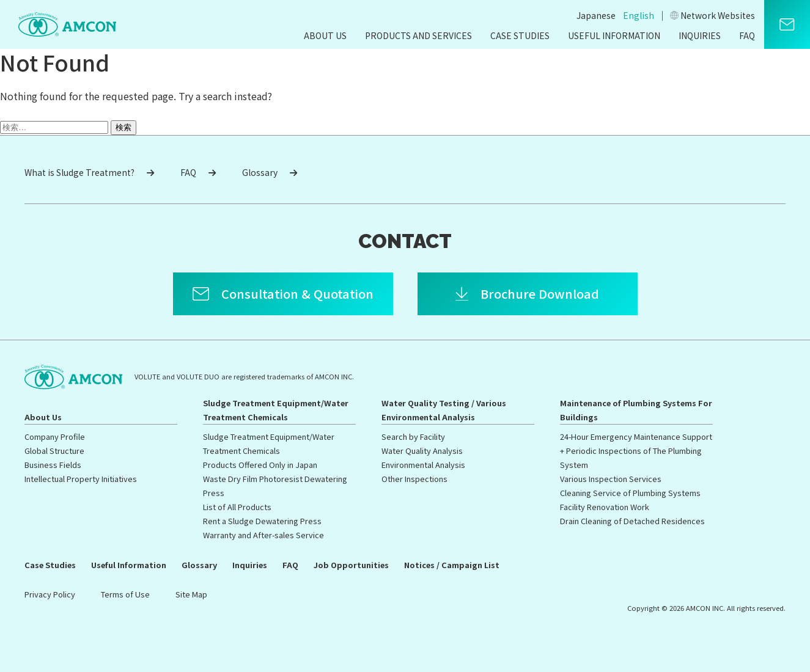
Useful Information (614, 35)
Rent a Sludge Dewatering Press (262, 521)
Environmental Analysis (423, 465)
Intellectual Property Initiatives (81, 479)
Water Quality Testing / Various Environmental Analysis (444, 410)
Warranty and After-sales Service (263, 535)
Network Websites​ (713, 15)
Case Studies (520, 35)
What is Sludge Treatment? (89, 172)
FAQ (747, 35)
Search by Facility (413, 436)
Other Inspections (414, 479)
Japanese (596, 15)
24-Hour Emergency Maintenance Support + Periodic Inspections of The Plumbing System (636, 451)
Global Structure (54, 451)
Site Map (191, 594)
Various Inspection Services (611, 479)
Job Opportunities (351, 565)
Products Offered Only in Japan (260, 465)
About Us (325, 35)
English (639, 15)
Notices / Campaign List (452, 565)
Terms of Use (125, 594)
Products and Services (418, 35)
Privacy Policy (50, 594)
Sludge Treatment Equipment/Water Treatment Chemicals (276, 410)
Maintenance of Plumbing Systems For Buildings (636, 410)
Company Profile (55, 436)
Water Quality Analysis (422, 451)
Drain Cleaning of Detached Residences (632, 521)
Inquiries (700, 35)
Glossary (270, 172)
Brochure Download (540, 294)
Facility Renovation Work (605, 507)
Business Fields (53, 465)
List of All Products (237, 507)
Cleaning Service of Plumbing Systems (630, 493)
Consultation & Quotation (297, 294)
